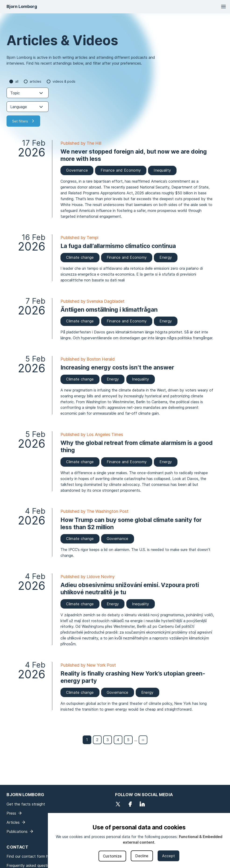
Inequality (162, 170)
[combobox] (28, 93)
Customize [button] (112, 856)
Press (11, 813)
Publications (17, 831)
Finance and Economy (121, 170)
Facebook (130, 804)
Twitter (118, 804)
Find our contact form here (30, 856)
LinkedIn (142, 804)
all (17, 81)
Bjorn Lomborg (22, 6)
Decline (142, 856)
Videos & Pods (64, 81)
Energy (166, 257)
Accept (169, 856)
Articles (35, 81)
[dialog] (139, 840)
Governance (77, 170)
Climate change (80, 257)
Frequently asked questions (30, 865)
